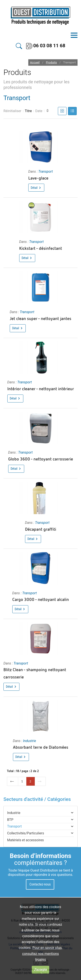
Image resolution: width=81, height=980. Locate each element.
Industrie (29, 741)
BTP (10, 820)
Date (39, 111)
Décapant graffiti (41, 529)
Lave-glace (38, 178)
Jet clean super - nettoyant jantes (40, 318)
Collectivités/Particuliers (26, 833)
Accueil (35, 62)
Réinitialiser (12, 111)
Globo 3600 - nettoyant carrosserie (41, 459)
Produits (51, 62)
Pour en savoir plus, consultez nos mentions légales (42, 953)
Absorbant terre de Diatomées (41, 747)
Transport (45, 171)
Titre (28, 111)
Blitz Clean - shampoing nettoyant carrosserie (35, 673)
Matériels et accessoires (25, 840)
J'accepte (40, 970)
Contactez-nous (40, 884)
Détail (36, 188)
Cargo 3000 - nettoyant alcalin (41, 599)
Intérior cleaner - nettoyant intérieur (41, 389)
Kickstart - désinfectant (41, 248)
